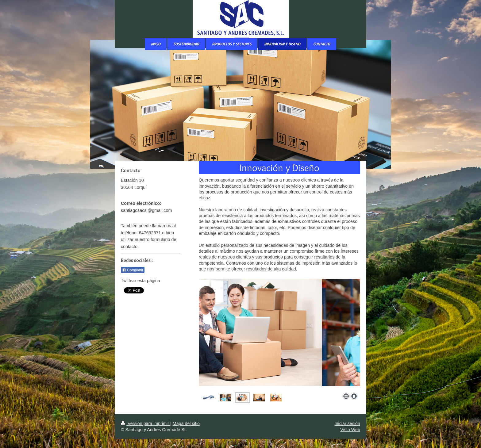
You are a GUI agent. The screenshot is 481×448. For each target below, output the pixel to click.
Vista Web (350, 430)
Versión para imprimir (146, 423)
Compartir (133, 270)
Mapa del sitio (186, 423)
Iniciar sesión (347, 423)
